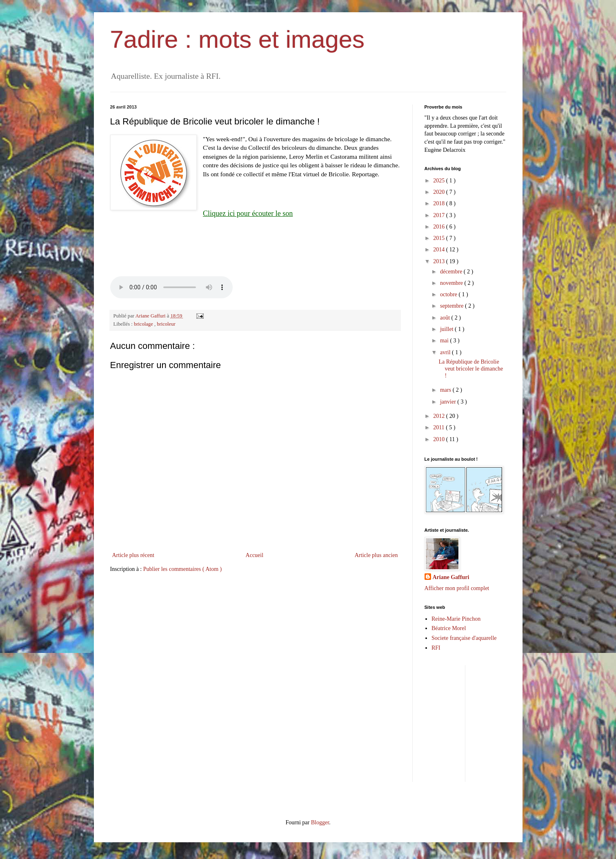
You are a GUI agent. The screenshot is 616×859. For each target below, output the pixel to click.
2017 (440, 215)
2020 (440, 192)
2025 (440, 181)
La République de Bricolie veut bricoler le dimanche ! (471, 369)
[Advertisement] (540, 722)
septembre (453, 306)
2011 (439, 427)
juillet (447, 329)
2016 (440, 227)
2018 (440, 203)
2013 (440, 261)
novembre (452, 283)
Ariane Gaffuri (451, 577)
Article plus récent (133, 555)
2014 (440, 250)
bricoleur (166, 324)
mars (446, 390)
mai (445, 341)
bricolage (144, 324)
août (446, 318)
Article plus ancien (376, 555)
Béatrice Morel (449, 628)
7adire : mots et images (238, 39)
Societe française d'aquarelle (464, 638)
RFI (436, 648)
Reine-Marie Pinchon (456, 619)
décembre (452, 272)
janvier (449, 402)
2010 (440, 439)
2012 (440, 416)
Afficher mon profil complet (457, 588)
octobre (449, 294)
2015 (440, 238)
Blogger (320, 822)
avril (446, 352)
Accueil (255, 555)
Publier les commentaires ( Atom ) (182, 569)
